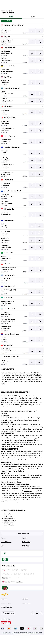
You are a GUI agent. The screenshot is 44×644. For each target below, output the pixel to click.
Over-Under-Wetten (10, 521)
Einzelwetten (8, 514)
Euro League (28, 491)
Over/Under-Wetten (18, 445)
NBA (4, 377)
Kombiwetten (8, 516)
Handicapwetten (9, 518)
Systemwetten (8, 523)
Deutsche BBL (37, 498)
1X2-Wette (13, 418)
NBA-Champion (14, 469)
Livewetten (7, 475)
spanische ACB (11, 500)
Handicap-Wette (20, 431)
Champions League (12, 493)
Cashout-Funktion (9, 525)
